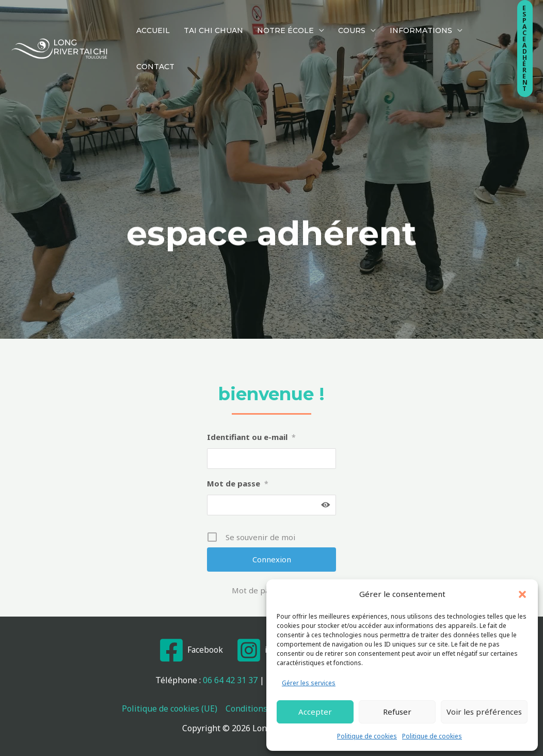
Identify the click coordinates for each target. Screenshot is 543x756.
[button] (522, 594)
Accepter (315, 712)
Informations (390, 20)
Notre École (268, 20)
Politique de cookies (367, 736)
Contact (458, 20)
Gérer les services (309, 683)
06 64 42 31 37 (230, 680)
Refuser (397, 712)
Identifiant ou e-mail (251, 437)
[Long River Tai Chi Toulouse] (59, 20)
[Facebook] (190, 650)
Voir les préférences (484, 712)
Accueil (149, 20)
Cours (328, 20)
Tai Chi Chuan (203, 20)
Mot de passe (238, 483)
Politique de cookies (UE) (170, 708)
